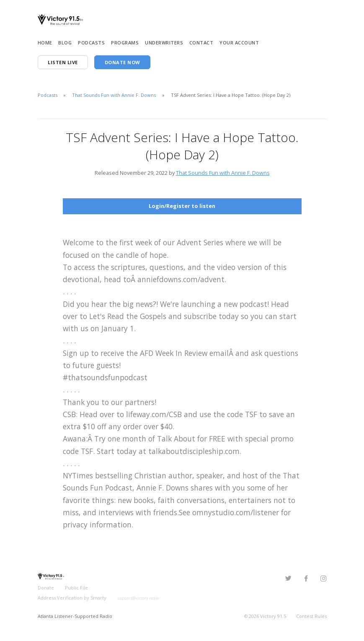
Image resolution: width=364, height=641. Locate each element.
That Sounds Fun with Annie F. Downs (114, 95)
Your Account (239, 43)
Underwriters (164, 43)
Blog (65, 43)
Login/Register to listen (182, 206)
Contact (201, 43)
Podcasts (91, 43)
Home (45, 43)
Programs (125, 43)
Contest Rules (311, 616)
